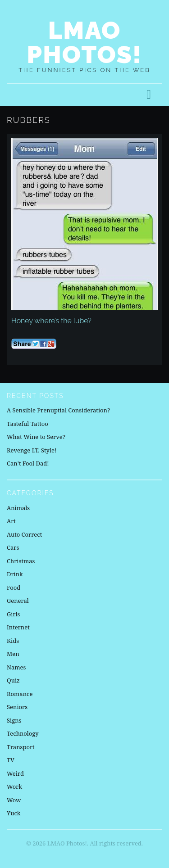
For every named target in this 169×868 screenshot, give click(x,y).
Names (16, 667)
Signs (14, 720)
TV (11, 760)
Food (14, 588)
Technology (23, 733)
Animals (18, 508)
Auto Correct (24, 534)
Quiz (13, 680)
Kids (13, 641)
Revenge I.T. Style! (32, 450)
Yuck (14, 813)
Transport (21, 747)
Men (13, 654)
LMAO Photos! (85, 42)
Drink (15, 574)
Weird (15, 773)
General (18, 601)
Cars (13, 547)
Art (11, 521)
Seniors (17, 707)
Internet (18, 627)
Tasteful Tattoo (27, 424)
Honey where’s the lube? (51, 321)
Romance (20, 694)
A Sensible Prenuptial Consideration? (58, 410)
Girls (13, 614)
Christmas (21, 561)
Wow (14, 800)
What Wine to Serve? (36, 437)
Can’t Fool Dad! (28, 463)
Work (14, 787)
